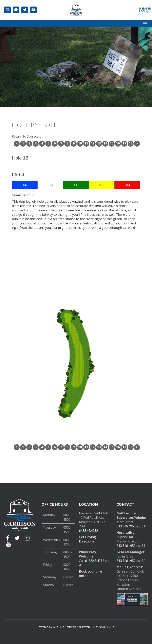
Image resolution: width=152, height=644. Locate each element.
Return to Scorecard (27, 136)
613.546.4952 (88, 531)
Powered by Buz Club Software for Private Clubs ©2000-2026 (76, 627)
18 (131, 143)
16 (118, 143)
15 (112, 143)
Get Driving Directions (87, 539)
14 (105, 143)
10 (80, 143)
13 (99, 143)
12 (93, 143)
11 (86, 143)
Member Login (145, 10)
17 (124, 143)
